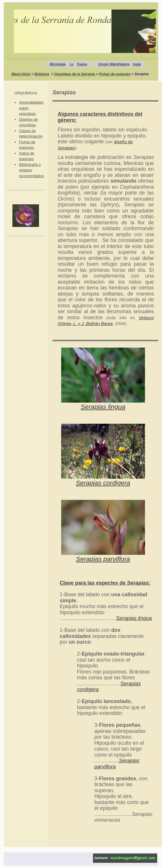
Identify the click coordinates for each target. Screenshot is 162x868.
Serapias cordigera (103, 483)
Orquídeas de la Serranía (75, 74)
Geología (133, 64)
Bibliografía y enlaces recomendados (31, 170)
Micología (58, 64)
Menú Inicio (21, 74)
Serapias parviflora (103, 559)
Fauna (82, 64)
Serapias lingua (103, 407)
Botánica (42, 74)
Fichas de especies (114, 74)
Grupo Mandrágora (114, 64)
